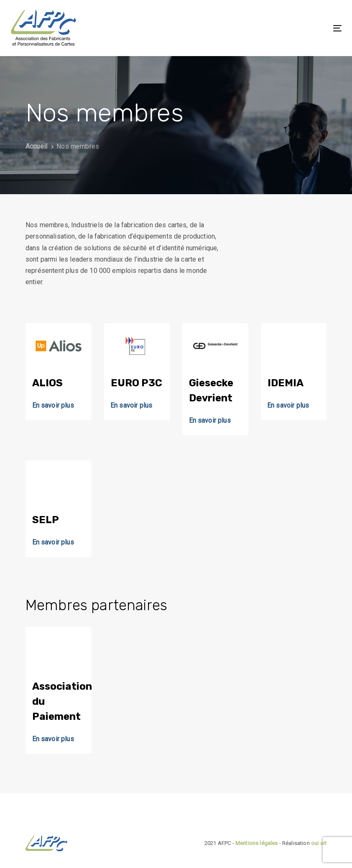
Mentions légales (257, 843)
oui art (319, 843)
